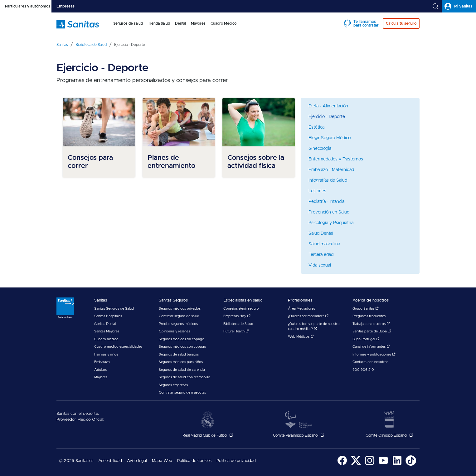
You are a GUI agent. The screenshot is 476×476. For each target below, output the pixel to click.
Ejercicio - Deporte (327, 117)
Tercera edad (321, 255)
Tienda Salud (159, 23)
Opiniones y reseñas (174, 331)
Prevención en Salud (329, 212)
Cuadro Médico (223, 23)
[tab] (26, 6)
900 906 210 (363, 370)
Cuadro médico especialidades (118, 347)
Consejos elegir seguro (241, 309)
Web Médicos (301, 337)
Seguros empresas (173, 385)
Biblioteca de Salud (238, 324)
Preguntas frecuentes (369, 316)
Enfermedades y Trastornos (336, 159)
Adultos (100, 370)
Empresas (66, 6)
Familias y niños (106, 354)
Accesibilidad (110, 461)
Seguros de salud (128, 23)
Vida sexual (320, 265)
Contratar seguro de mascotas (182, 393)
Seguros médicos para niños (181, 362)
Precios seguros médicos (178, 324)
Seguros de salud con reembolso (185, 377)
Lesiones (317, 191)
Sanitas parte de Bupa (372, 331)
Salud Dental (321, 233)
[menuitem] (128, 27)
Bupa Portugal (366, 339)
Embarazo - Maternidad (331, 170)
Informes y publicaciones (374, 354)
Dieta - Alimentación (328, 106)
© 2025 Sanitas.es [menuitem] (76, 461)
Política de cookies (194, 461)
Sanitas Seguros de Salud (114, 309)
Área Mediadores (301, 309)
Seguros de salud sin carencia (182, 370)
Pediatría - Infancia (326, 202)
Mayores (198, 23)
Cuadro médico (106, 339)
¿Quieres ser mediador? (308, 316)
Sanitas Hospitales (108, 316)
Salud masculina (324, 244)
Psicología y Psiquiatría (331, 223)
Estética (316, 127)
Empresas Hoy (237, 316)
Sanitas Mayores (107, 331)
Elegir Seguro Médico (330, 138)
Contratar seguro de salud (179, 316)
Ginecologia (320, 149)
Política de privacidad (236, 461)
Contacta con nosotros (370, 362)
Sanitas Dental (105, 324)
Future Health (236, 331)
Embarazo (102, 362)
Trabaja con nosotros (371, 324)
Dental (180, 23)
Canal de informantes (371, 347)
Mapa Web (162, 461)
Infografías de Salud (328, 180)
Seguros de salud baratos (179, 354)
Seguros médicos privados (180, 309)
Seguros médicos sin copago (182, 339)
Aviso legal (137, 461)
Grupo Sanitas (366, 309)
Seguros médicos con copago (182, 347)
